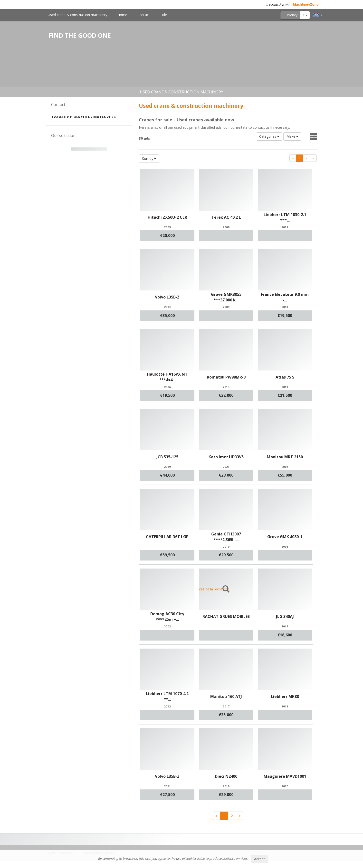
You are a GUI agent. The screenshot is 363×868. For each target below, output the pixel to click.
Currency (291, 15)
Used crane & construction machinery (77, 15)
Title (163, 15)
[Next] (313, 158)
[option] (89, 210)
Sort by (149, 158)
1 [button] (82, 248)
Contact (144, 15)
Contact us (89, 148)
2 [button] (87, 248)
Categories (269, 136)
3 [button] (92, 248)
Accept (259, 859)
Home (122, 15)
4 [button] (96, 248)
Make (292, 136)
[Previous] (293, 158)
